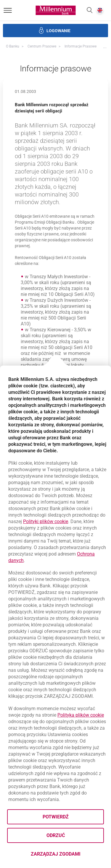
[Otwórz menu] (8, 10)
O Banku (13, 46)
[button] (90, 10)
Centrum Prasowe (42, 46)
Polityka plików (81, 715)
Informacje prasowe (81, 46)
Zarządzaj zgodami (67, 856)
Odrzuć (56, 835)
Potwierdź (56, 817)
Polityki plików (46, 521)
